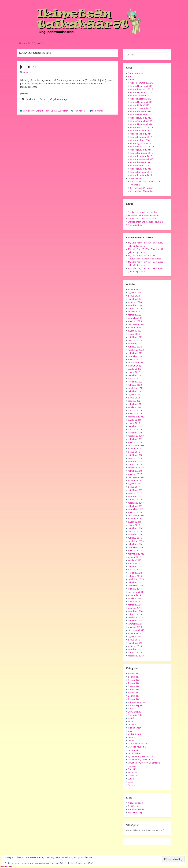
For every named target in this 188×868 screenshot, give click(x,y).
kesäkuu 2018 (135, 458)
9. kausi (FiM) (134, 699)
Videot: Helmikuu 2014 (141, 124)
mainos (131, 737)
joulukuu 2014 (135, 589)
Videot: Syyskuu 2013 (141, 108)
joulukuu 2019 (135, 413)
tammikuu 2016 (136, 547)
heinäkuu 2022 (135, 375)
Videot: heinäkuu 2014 (141, 137)
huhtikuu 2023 (135, 347)
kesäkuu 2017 (135, 493)
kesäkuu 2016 (135, 531)
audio (131, 709)
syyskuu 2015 (135, 560)
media (131, 740)
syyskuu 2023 (135, 331)
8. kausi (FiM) (134, 696)
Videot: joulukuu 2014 (141, 150)
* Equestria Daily (134, 225)
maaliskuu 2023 (136, 350)
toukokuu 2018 (135, 461)
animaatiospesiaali (137, 702)
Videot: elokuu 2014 (140, 140)
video (130, 782)
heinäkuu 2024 (135, 299)
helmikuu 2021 (135, 404)
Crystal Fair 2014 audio (141, 191)
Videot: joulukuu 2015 (141, 169)
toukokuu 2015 (135, 573)
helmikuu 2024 (135, 315)
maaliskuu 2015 (136, 579)
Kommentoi (98, 111)
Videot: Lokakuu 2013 (141, 111)
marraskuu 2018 (136, 445)
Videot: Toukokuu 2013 (141, 96)
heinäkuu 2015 (135, 566)
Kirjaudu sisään (135, 803)
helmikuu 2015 (135, 582)
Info (130, 76)
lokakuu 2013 (134, 633)
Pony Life (132, 769)
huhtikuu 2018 (135, 464)
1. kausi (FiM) (134, 674)
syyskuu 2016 (135, 522)
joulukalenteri (134, 728)
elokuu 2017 (134, 487)
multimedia (133, 750)
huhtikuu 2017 (135, 500)
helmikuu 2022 (135, 391)
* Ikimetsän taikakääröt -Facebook (143, 215)
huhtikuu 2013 (135, 652)
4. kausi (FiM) (134, 683)
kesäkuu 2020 (135, 410)
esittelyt (132, 718)
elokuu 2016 (134, 525)
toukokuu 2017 (135, 496)
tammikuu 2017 (136, 509)
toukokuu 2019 (135, 433)
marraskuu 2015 (136, 554)
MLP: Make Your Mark (138, 744)
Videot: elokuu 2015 (140, 166)
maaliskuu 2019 (136, 436)
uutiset (131, 779)
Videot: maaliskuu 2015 (142, 159)
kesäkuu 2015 (135, 570)
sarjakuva (133, 772)
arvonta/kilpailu (135, 705)
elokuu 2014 (134, 602)
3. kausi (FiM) (134, 680)
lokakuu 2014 (134, 595)
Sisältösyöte (134, 806)
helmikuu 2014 (135, 621)
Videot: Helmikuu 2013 (141, 86)
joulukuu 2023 (135, 321)
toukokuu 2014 (135, 611)
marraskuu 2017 (136, 477)
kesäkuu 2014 (135, 608)
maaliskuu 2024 (136, 312)
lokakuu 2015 (134, 557)
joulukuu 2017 (135, 474)
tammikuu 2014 (136, 624)
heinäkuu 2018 (135, 455)
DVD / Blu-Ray (134, 712)
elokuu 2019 (134, 423)
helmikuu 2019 (135, 439)
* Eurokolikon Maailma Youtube (142, 212)
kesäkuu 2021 (135, 401)
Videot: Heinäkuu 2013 (141, 102)
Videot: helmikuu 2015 (141, 156)
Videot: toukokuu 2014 (141, 131)
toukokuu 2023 (135, 343)
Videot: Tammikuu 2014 (142, 121)
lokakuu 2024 (134, 289)
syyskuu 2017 (135, 484)
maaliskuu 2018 (136, 468)
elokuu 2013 (134, 640)
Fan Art (131, 721)
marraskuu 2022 (136, 363)
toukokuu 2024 (135, 305)
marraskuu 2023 (136, 324)
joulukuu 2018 (135, 442)
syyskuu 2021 (135, 394)
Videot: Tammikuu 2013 (142, 83)
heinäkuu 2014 (135, 605)
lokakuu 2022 (134, 366)
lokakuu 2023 (134, 328)
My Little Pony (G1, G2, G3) (49, 111)
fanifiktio (27, 111)
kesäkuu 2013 (135, 646)
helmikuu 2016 (135, 544)
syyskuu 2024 (135, 293)
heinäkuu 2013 (135, 643)
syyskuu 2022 (135, 369)
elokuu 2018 (134, 452)
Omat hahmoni (135, 73)
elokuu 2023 (134, 334)
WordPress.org (135, 812)
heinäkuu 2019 (135, 426)
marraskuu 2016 (136, 515)
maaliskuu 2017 (136, 503)
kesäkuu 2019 (135, 429)
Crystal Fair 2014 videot (142, 188)
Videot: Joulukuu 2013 (141, 118)
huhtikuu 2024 (135, 309)
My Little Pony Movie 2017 (140, 760)
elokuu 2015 (134, 563)
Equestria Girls (135, 715)
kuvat (34, 111)
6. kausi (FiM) (134, 689)
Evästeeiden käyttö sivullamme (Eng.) (77, 863)
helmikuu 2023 (135, 353)
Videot (131, 80)
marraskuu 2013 (136, 630)
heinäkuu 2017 (135, 490)
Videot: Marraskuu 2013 (142, 115)
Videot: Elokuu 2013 (140, 105)
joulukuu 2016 (135, 512)
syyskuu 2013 (135, 637)
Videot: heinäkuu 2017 (141, 175)
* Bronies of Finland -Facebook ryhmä (144, 222)
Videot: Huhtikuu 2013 (141, 92)
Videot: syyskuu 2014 (141, 143)
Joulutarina (30, 67)
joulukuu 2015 (135, 551)
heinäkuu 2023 (135, 337)
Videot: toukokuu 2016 (141, 172)
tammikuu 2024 (136, 318)
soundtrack (133, 775)
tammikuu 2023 (136, 356)
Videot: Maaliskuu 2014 (142, 127)
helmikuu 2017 (135, 506)
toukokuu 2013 (135, 649)
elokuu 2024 (134, 296)
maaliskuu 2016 (136, 541)
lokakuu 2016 (134, 519)
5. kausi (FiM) (134, 686)
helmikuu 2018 (135, 471)
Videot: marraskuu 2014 (142, 147)
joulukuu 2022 (135, 359)
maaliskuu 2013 (136, 656)
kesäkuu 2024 (135, 302)
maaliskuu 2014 (136, 617)
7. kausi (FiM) (134, 693)
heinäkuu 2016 (135, 528)
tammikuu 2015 (136, 586)
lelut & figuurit (135, 734)
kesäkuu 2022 (135, 378)
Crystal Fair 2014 (136, 178)
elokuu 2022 (134, 372)
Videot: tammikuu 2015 (142, 153)
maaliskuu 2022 (136, 388)
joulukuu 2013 (135, 627)
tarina (82, 111)
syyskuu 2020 (135, 407)
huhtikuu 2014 (135, 614)
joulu (76, 111)
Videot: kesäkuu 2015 (141, 162)
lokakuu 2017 (134, 480)
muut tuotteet (134, 753)
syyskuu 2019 (135, 420)
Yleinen (65, 111)
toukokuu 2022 (135, 382)
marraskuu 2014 (136, 592)
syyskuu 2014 (135, 598)
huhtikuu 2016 (135, 538)
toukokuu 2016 (135, 535)
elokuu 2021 (134, 398)
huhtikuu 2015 (135, 576)
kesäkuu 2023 (135, 340)
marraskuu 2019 (136, 417)
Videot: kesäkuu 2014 (141, 134)
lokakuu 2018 (134, 449)
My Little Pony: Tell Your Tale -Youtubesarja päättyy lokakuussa (145, 257)
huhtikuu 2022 (135, 385)
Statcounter (6, 866)
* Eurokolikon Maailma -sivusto (141, 219)
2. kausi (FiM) (134, 677)
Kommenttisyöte (136, 809)
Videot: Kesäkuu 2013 (141, 99)
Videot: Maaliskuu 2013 (142, 89)
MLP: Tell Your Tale (137, 747)
